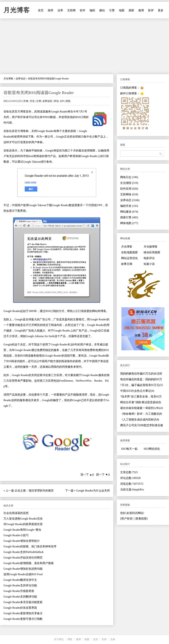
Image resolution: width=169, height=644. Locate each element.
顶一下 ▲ (86, 475)
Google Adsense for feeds (40, 336)
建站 (102, 10)
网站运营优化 (129, 258)
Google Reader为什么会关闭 (93, 491)
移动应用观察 (152, 252)
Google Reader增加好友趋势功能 (23, 569)
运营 (95, 639)
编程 (92, 10)
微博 (141, 10)
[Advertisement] (84, 46)
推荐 (51, 10)
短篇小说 (149, 264)
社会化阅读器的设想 (16, 513)
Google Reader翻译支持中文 (20, 580)
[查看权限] (141, 519)
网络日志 (129, 177)
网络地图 (129, 223)
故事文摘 (127, 264)
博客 (70, 639)
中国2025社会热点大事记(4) (137, 391)
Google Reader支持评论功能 (20, 585)
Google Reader (59, 112)
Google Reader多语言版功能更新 (23, 602)
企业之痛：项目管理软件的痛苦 (34, 491)
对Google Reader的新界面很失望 (23, 524)
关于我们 (59, 639)
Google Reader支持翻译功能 (20, 597)
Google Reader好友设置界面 (20, 608)
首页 (41, 10)
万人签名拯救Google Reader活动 (23, 519)
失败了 (87, 336)
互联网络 (129, 194)
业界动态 (21, 79)
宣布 (29, 112)
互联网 (71, 10)
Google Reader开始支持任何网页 (23, 558)
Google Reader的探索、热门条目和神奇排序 (30, 546)
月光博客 (17, 10)
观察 (131, 10)
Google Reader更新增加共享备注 (23, 613)
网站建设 (129, 212)
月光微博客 (151, 247)
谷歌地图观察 (129, 252)
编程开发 (129, 206)
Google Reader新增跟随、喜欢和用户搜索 (29, 563)
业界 (60, 10)
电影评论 (149, 258)
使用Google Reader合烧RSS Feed (23, 574)
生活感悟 (129, 183)
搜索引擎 (129, 217)
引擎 (112, 10)
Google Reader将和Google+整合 (22, 530)
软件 (83, 10)
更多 (161, 10)
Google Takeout (32, 162)
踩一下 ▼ (102, 475)
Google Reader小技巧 (16, 535)
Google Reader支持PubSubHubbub (24, 552)
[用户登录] (127, 519)
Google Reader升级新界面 (19, 591)
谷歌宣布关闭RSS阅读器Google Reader (39, 93)
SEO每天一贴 (129, 449)
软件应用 (129, 189)
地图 (122, 10)
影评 (151, 10)
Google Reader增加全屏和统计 (22, 541)
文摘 (113, 639)
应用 (104, 639)
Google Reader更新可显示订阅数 (23, 619)
